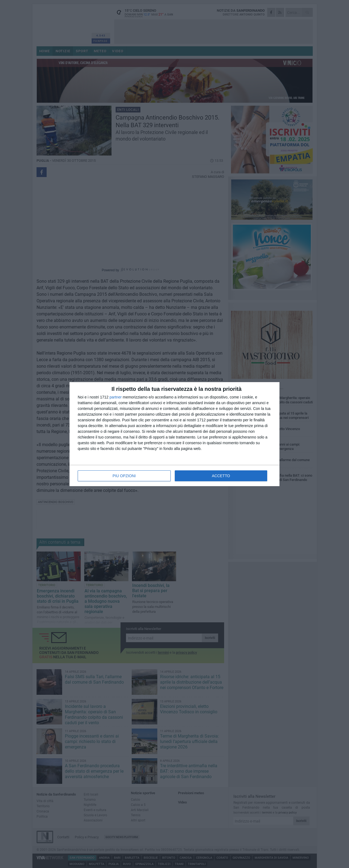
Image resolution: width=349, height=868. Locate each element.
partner (116, 397)
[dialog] (174, 434)
